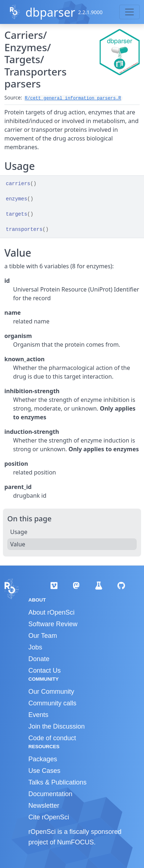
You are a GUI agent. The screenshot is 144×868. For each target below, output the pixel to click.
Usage (19, 532)
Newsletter (44, 806)
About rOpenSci (51, 612)
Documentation (50, 794)
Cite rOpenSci (49, 817)
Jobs (35, 647)
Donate (39, 659)
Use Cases (44, 771)
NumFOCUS (75, 842)
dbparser (50, 12)
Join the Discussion (57, 726)
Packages (43, 759)
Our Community (51, 692)
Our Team (43, 636)
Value (18, 544)
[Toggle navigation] (129, 12)
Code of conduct (52, 738)
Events (38, 715)
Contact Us (45, 671)
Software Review (53, 624)
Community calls (52, 703)
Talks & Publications (57, 782)
